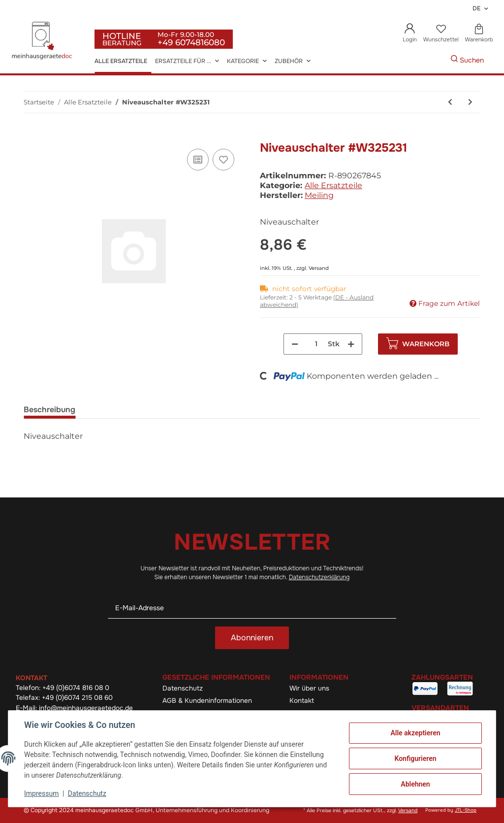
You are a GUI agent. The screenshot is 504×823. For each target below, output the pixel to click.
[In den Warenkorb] (31, 135)
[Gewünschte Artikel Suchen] (436, 60)
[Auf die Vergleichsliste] (198, 160)
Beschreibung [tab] (49, 410)
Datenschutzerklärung (319, 577)
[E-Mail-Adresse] (252, 608)
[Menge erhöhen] (351, 344)
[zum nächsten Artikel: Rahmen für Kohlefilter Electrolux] (470, 102)
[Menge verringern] (295, 344)
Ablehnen (415, 784)
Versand (319, 268)
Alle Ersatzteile (333, 185)
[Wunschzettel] (441, 34)
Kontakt (302, 701)
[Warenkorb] (479, 34)
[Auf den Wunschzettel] (223, 160)
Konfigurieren (415, 758)
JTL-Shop (466, 810)
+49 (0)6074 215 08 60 (77, 698)
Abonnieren (252, 638)
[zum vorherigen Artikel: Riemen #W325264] (450, 102)
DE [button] (476, 8)
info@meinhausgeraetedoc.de (86, 708)
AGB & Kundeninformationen (207, 701)
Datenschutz (183, 688)
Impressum (41, 793)
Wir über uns (309, 688)
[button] (410, 34)
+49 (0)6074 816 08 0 (76, 688)
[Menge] (316, 344)
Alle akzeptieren (415, 733)
